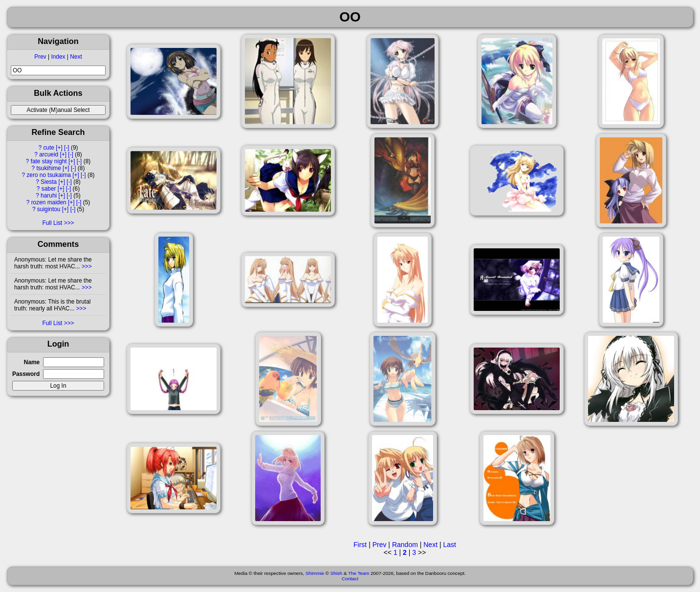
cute (48, 148)
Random (405, 545)
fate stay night (49, 161)
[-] (67, 148)
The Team (359, 573)
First (360, 545)
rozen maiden (49, 202)
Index (58, 57)
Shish (337, 573)
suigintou (49, 209)
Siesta (49, 182)
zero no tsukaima (49, 175)
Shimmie (315, 573)
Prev (40, 57)
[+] (59, 148)
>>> (86, 266)
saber (49, 189)
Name (32, 362)
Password (26, 374)
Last (449, 545)
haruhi (49, 196)
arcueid (49, 154)
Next (76, 57)
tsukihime (49, 168)
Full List (52, 223)
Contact (350, 579)
